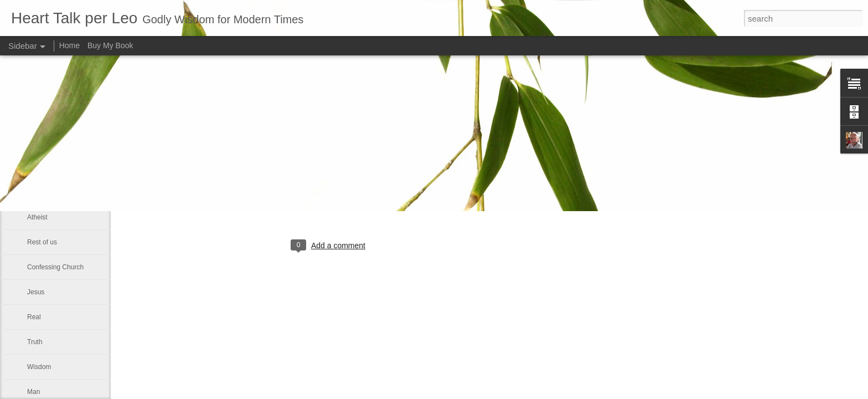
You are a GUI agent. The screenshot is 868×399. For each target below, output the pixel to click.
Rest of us (42, 242)
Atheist (37, 217)
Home (69, 45)
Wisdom (39, 367)
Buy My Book (110, 45)
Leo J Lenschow (385, 200)
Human (38, 192)
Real (34, 317)
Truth (35, 342)
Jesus (36, 292)
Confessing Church (55, 267)
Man (33, 392)
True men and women (59, 167)
